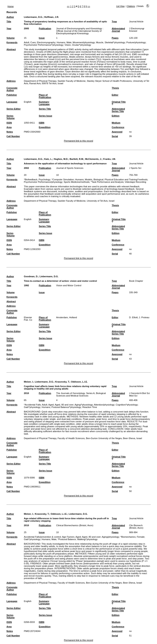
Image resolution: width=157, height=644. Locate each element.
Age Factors (68, 537)
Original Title (119, 102)
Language (12, 102)
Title (9, 22)
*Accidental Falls (32, 405)
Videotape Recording (136, 182)
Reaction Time (90, 407)
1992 (26, 285)
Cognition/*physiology (127, 405)
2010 (26, 393)
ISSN (9, 123)
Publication (45, 28)
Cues (33, 42)
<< (68, 6)
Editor (115, 95)
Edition (116, 116)
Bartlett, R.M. (77, 159)
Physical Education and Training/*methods (126, 179)
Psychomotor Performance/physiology (43, 182)
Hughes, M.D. (61, 159)
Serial (115, 136)
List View (121, 6)
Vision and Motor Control (69, 285)
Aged (51, 405)
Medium (116, 123)
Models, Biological (94, 179)
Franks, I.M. (110, 159)
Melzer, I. (29, 382)
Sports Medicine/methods (76, 182)
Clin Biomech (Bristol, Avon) (136, 527)
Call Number (13, 136)
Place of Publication (45, 96)
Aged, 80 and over (64, 405)
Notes (10, 132)
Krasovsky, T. (62, 382)
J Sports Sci (135, 168)
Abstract (11, 49)
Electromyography (46, 42)
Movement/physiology (84, 42)
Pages (115, 38)
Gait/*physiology (32, 407)
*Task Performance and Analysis (107, 182)
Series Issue (45, 116)
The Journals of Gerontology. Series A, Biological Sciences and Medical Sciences (81, 394)
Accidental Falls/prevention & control (42, 537)
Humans (61, 42)
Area (9, 127)
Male (69, 42)
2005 (26, 28)
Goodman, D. (31, 276)
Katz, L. (48, 159)
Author (10, 17)
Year (9, 28)
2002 (26, 168)
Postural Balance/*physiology (66, 407)
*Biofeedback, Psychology (37, 179)
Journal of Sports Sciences (70, 168)
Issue (42, 38)
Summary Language (44, 103)
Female (141, 537)
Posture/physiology (136, 42)
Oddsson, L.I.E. (79, 382)
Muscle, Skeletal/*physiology (111, 42)
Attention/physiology (104, 405)
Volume (11, 38)
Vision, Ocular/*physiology (78, 45)
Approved (117, 132)
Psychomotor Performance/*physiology (44, 45)
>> (89, 6)
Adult (27, 42)
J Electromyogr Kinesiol (137, 30)
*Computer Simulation (63, 179)
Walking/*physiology (87, 539)
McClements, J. (93, 159)
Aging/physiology (110, 537)
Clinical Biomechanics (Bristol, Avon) (75, 525)
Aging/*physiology (84, 405)
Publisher (12, 95)
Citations (131, 6)
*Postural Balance (67, 539)
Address (11, 81)
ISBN (42, 123)
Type (114, 22)
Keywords (12, 42)
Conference (118, 127)
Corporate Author (12, 89)
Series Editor (14, 109)
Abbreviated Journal (118, 30)
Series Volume (11, 117)
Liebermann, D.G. (33, 17)
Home (11, 6)
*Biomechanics (128, 537)
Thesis (115, 88)
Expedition (45, 127)
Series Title (45, 109)
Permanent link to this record (78, 141)
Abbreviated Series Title (118, 110)
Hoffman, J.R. (52, 17)
